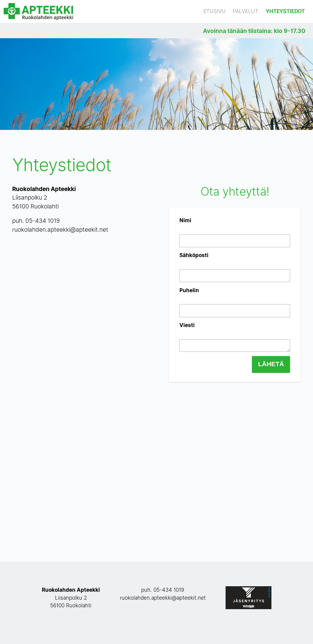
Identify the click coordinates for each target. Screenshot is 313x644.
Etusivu (215, 11)
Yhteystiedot (285, 11)
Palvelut (245, 11)
